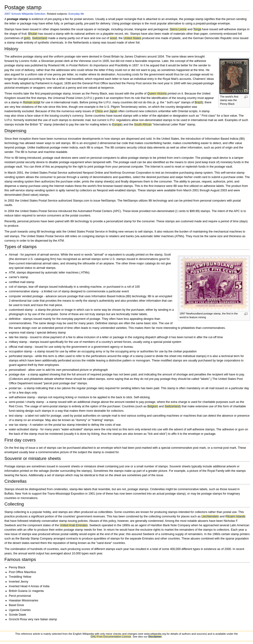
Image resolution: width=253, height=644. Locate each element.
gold (27, 38)
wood (113, 38)
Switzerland (40, 38)
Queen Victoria (157, 94)
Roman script (32, 102)
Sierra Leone (178, 29)
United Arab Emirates (74, 525)
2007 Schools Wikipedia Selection (25, 14)
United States (132, 38)
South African (143, 125)
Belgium (153, 406)
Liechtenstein (210, 516)
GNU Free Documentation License (111, 637)
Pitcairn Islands (235, 516)
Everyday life (76, 14)
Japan (113, 111)
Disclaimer (155, 637)
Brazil (198, 102)
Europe (117, 125)
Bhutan (33, 34)
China (99, 111)
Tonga (197, 29)
